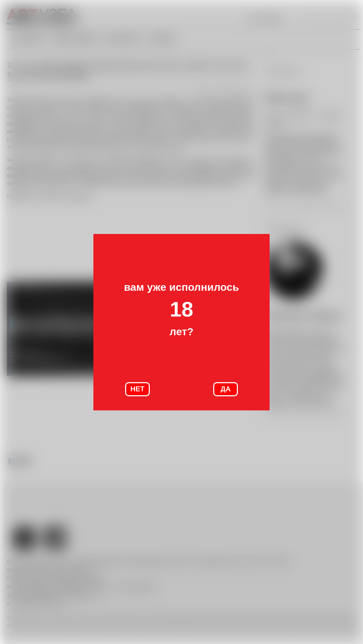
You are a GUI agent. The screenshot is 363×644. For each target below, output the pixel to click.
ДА (226, 389)
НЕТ (137, 389)
